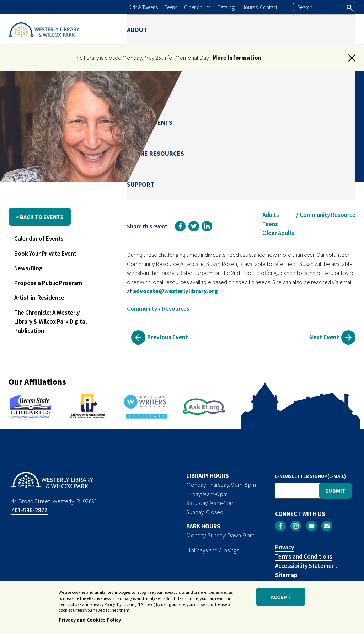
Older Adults (197, 7)
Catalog (226, 7)
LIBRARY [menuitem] (167, 29)
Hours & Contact (259, 7)
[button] (352, 58)
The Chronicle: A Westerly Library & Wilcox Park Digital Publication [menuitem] (50, 322)
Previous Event (168, 337)
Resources (176, 309)
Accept (281, 597)
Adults (271, 215)
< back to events (40, 217)
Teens (171, 7)
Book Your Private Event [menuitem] (45, 254)
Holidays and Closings (213, 550)
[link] (180, 226)
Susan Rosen (291, 163)
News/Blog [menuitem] (28, 268)
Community (142, 309)
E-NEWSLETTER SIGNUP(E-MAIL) (311, 476)
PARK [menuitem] (194, 29)
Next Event (324, 337)
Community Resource (328, 215)
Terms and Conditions (304, 556)
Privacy (285, 547)
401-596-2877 (30, 510)
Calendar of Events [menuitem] (39, 239)
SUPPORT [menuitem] (342, 29)
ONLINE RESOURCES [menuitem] (291, 29)
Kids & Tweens (143, 7)
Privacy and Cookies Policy (90, 620)
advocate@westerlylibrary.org (175, 291)
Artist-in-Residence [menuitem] (39, 298)
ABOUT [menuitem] (137, 29)
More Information (237, 58)
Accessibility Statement (306, 566)
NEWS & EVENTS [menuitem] (232, 29)
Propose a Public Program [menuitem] (48, 283)
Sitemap (286, 575)
